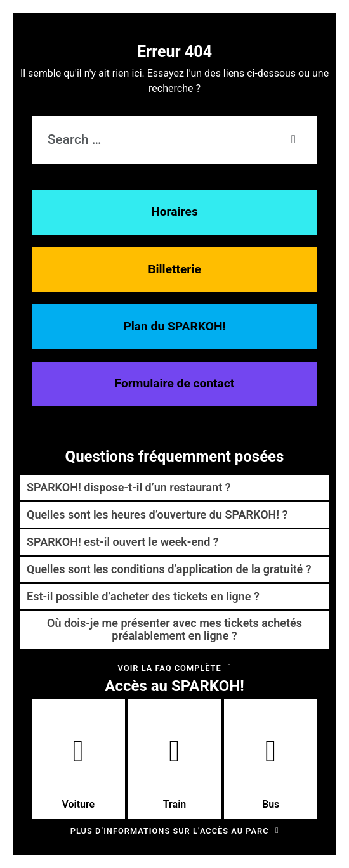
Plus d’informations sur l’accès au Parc (175, 831)
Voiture (78, 773)
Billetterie (174, 269)
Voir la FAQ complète (175, 668)
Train (174, 773)
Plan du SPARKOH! (174, 326)
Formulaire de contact (175, 383)
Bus (271, 773)
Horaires (174, 211)
